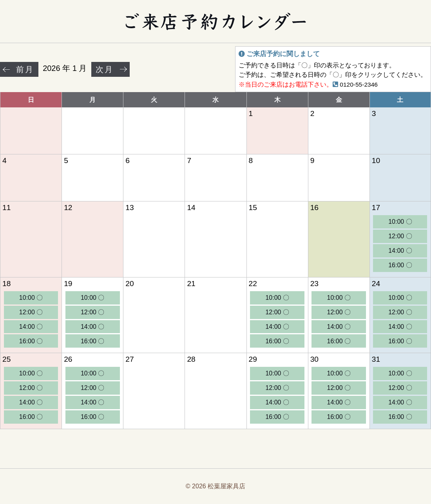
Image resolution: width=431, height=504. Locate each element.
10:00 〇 (400, 222)
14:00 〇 (400, 251)
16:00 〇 (400, 265)
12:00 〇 (400, 236)
